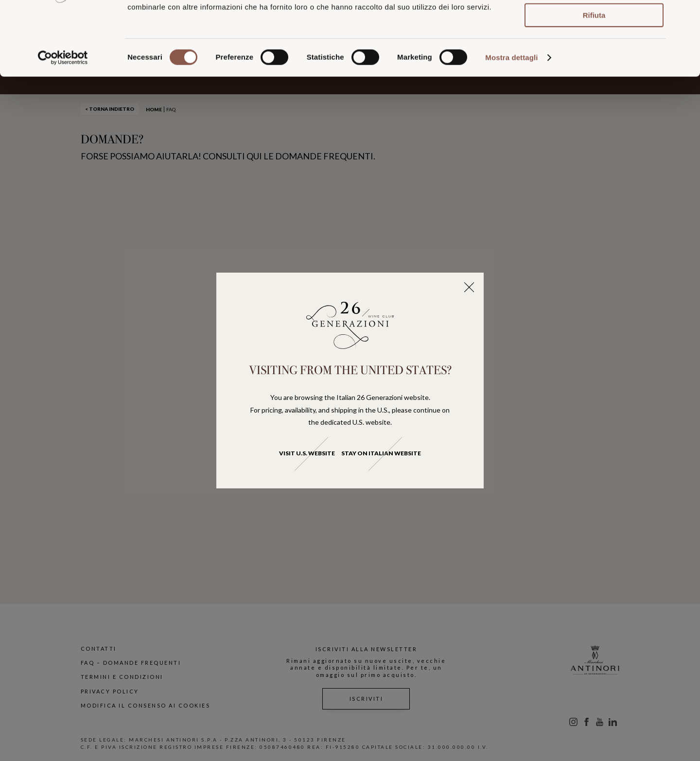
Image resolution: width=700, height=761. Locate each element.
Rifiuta (594, 78)
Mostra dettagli (511, 121)
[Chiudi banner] (685, 15)
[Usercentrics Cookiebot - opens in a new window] (63, 121)
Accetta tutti (594, 24)
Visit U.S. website (307, 453)
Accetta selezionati (594, 51)
